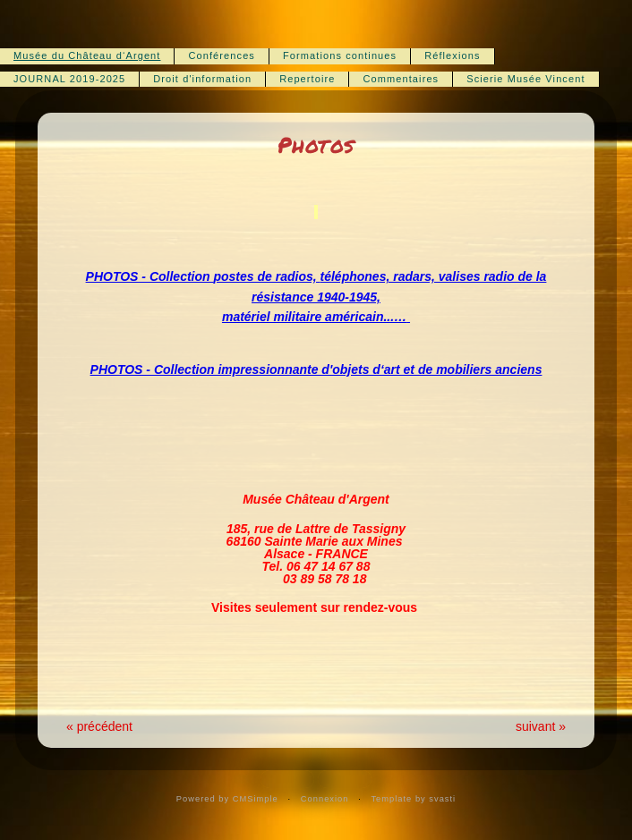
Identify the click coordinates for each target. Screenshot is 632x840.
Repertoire (307, 79)
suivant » (541, 726)
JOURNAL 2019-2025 (69, 79)
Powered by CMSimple (227, 799)
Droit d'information (202, 79)
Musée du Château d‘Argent (87, 55)
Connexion (325, 799)
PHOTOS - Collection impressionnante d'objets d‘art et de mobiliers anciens (316, 369)
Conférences (221, 55)
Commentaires (401, 79)
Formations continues (340, 55)
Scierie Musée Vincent (525, 79)
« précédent (99, 726)
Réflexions (452, 55)
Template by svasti (413, 799)
